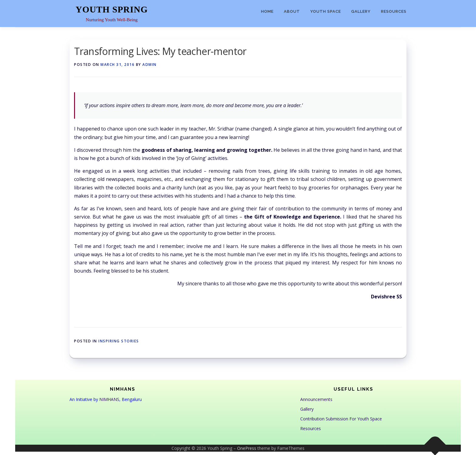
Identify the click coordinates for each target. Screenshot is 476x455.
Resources (394, 11)
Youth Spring (112, 9)
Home (267, 11)
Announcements (316, 399)
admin (150, 65)
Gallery (361, 11)
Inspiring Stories (119, 341)
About (292, 11)
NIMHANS (109, 399)
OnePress (247, 448)
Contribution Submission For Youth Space (341, 419)
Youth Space (326, 11)
